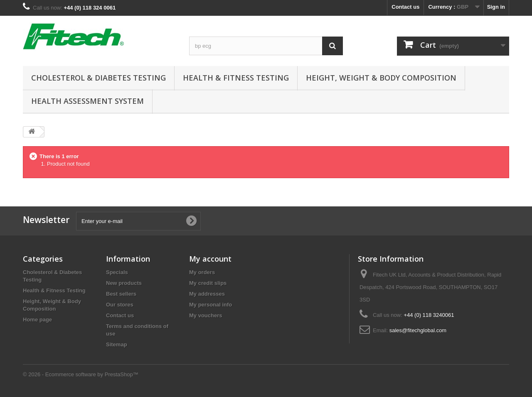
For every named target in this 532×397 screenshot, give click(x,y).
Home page (37, 320)
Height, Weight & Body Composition (381, 78)
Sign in (496, 7)
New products (124, 283)
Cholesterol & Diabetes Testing (99, 78)
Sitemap (117, 344)
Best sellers (121, 294)
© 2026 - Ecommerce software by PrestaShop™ (81, 374)
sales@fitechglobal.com (418, 330)
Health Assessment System (87, 101)
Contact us (405, 7)
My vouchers (206, 315)
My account (210, 259)
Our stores (120, 305)
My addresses (207, 294)
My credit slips (208, 283)
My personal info (211, 305)
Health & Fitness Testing (236, 78)
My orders (202, 272)
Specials (117, 272)
